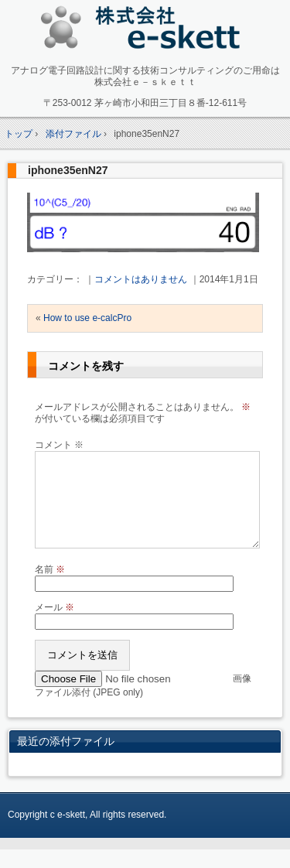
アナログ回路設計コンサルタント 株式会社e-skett (145, 31)
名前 (50, 588)
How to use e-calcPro (87, 318)
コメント (59, 445)
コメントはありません (141, 279)
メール (55, 626)
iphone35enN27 (68, 170)
